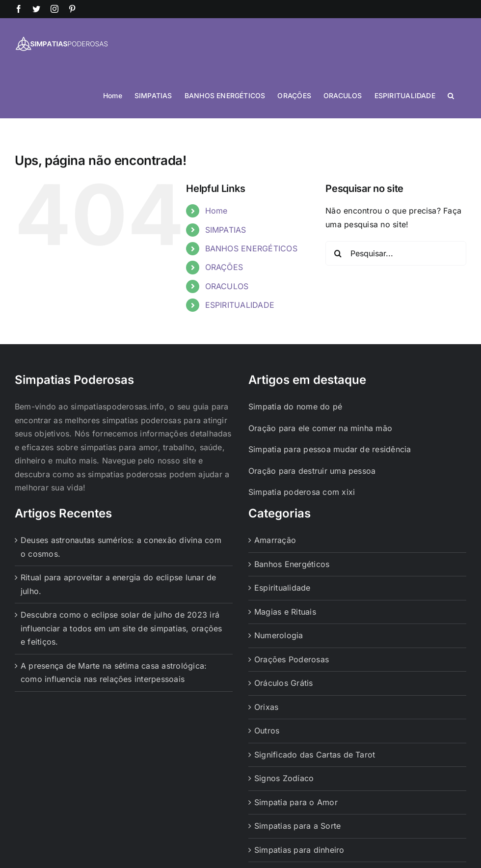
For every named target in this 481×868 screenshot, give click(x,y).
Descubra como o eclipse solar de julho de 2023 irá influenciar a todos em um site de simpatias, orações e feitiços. (121, 628)
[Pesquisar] (338, 253)
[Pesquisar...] (396, 253)
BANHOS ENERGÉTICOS (251, 248)
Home (216, 211)
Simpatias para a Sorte (297, 826)
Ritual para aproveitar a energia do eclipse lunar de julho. (118, 584)
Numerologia (279, 635)
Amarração (275, 540)
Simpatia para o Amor (296, 802)
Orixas (266, 707)
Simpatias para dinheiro (299, 850)
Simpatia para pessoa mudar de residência (330, 449)
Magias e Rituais (285, 612)
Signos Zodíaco (284, 778)
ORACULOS (227, 286)
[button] (451, 95)
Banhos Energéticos (292, 564)
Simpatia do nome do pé (295, 407)
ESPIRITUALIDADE (240, 305)
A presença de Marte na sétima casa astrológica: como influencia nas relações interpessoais (114, 673)
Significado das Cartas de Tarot (315, 755)
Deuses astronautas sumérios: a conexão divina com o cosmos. (121, 547)
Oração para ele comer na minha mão (320, 428)
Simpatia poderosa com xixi (302, 492)
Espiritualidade (282, 588)
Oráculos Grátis (284, 683)
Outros (267, 731)
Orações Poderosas (292, 659)
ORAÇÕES (224, 267)
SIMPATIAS (226, 230)
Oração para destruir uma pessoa (312, 471)
